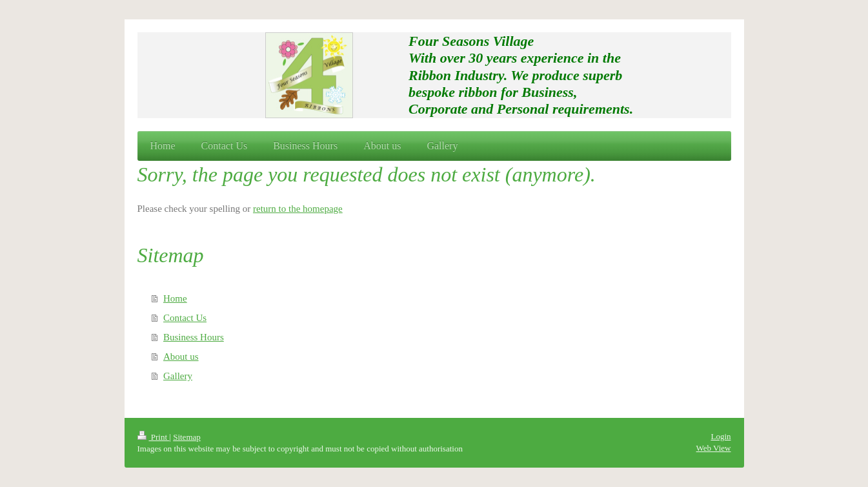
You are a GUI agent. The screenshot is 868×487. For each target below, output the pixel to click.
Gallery (178, 376)
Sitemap (187, 437)
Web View (714, 448)
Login (721, 436)
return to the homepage (298, 209)
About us (181, 357)
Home (175, 298)
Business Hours (194, 337)
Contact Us (185, 318)
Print (154, 437)
